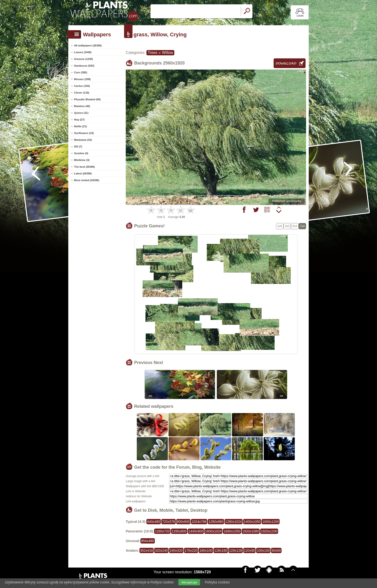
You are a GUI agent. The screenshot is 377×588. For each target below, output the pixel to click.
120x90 (250, 550)
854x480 (148, 541)
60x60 (276, 550)
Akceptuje (189, 582)
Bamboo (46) (82, 106)
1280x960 (216, 522)
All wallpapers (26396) (88, 45)
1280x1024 (234, 522)
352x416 (147, 550)
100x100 (263, 550)
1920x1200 (269, 531)
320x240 (161, 550)
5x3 (295, 226)
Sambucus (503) (84, 66)
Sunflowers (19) (84, 133)
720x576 (169, 522)
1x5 (280, 226)
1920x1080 (251, 531)
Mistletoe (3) (82, 160)
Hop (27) (79, 120)
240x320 (176, 550)
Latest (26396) (83, 173)
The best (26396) (84, 167)
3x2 (287, 226)
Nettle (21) (80, 126)
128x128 (236, 550)
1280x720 (162, 531)
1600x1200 (271, 522)
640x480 (154, 522)
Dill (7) (78, 147)
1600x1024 (213, 531)
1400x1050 (252, 522)
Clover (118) (82, 93)
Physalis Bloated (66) (87, 99)
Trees (152, 53)
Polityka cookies (217, 582)
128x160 (221, 550)
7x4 (302, 226)
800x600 (183, 522)
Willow (167, 53)
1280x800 (179, 531)
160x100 (206, 550)
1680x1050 (232, 531)
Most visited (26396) (87, 180)
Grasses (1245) (83, 59)
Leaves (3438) (83, 52)
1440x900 (196, 531)
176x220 (191, 550)
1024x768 (199, 522)
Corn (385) (81, 72)
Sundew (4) (81, 153)
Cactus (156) (82, 86)
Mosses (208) (82, 79)
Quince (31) (81, 113)
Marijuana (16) (83, 140)
